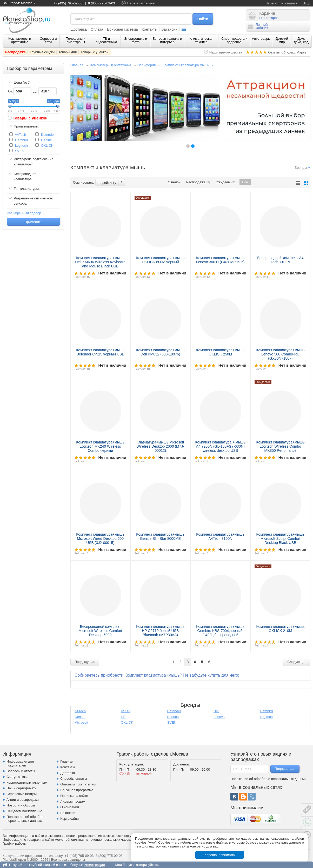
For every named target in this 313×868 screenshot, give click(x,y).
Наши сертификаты (22, 788)
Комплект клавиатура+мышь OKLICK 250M (220, 352)
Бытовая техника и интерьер (167, 40)
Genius (46, 140)
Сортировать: (84, 182)
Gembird (22, 140)
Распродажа (15, 52)
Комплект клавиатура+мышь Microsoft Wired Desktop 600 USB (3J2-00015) (100, 539)
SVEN (20, 151)
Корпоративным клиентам (27, 782)
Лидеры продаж (73, 801)
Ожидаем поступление (24, 811)
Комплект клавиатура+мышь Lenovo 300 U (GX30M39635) (220, 260)
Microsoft (81, 722)
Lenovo (219, 717)
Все (245, 182)
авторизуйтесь (147, 865)
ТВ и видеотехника (106, 40)
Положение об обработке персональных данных (26, 819)
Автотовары (261, 39)
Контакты (150, 29)
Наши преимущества (226, 52)
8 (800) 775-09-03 (102, 3)
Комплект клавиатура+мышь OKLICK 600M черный (160, 260)
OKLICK (47, 146)
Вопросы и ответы (21, 771)
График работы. (15, 843)
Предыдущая (85, 662)
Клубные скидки (42, 52)
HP (123, 717)
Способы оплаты (74, 779)
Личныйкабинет (258, 26)
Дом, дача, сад (301, 40)
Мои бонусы (125, 865)
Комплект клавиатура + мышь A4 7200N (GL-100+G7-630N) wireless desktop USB (220, 446)
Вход (307, 3)
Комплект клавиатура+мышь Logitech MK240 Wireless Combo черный (100, 446)
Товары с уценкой (94, 52)
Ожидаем (226, 182)
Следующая (297, 662)
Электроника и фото (136, 40)
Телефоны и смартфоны (76, 40)
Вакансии (169, 29)
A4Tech (20, 135)
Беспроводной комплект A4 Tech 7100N (280, 260)
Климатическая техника (201, 40)
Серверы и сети (48, 40)
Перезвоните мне (141, 3)
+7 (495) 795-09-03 (68, 3)
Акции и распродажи (23, 800)
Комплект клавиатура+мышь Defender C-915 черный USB (100, 352)
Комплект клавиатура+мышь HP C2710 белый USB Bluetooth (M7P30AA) (160, 631)
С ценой (174, 182)
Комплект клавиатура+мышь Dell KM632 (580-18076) (160, 352)
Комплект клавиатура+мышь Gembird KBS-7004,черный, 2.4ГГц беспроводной (220, 631)
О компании (70, 807)
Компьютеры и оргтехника (20, 40)
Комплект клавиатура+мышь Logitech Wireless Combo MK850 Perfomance (280, 446)
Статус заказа (17, 777)
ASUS (125, 711)
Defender (48, 135)
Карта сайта (70, 819)
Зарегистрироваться (282, 3)
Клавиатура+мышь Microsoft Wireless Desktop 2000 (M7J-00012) (160, 446)
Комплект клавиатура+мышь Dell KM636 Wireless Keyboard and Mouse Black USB (100, 262)
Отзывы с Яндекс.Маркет (288, 52)
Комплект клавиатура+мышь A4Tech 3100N (220, 536)
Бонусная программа (77, 790)
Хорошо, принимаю (220, 855)
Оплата (97, 29)
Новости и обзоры (21, 805)
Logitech (21, 146)
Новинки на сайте (74, 796)
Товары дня (68, 52)
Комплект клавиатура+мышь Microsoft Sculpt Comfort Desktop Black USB (280, 539)
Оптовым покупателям (78, 784)
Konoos (173, 717)
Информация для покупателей (20, 763)
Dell (216, 711)
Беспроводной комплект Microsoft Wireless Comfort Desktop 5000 (100, 631)
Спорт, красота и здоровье (234, 40)
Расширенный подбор (24, 213)
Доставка (79, 29)
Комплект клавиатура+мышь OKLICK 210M (280, 629)
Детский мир (282, 40)
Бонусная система (122, 29)
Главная (77, 65)
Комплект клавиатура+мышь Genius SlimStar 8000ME (160, 536)
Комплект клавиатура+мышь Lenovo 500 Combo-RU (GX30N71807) (280, 354)
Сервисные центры (22, 794)
